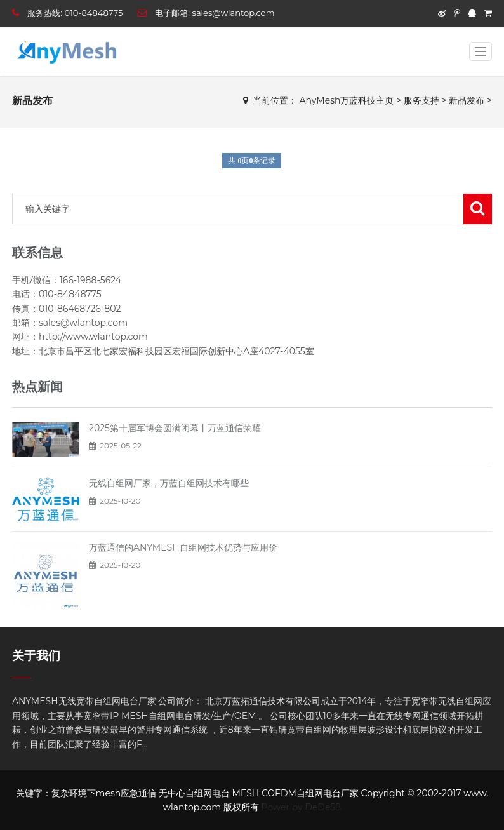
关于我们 (36, 656)
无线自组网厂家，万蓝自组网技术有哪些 (169, 483)
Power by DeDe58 (302, 807)
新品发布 (467, 100)
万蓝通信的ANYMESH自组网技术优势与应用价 (183, 547)
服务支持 (421, 100)
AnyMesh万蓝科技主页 (347, 100)
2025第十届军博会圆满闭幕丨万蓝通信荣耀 (175, 428)
